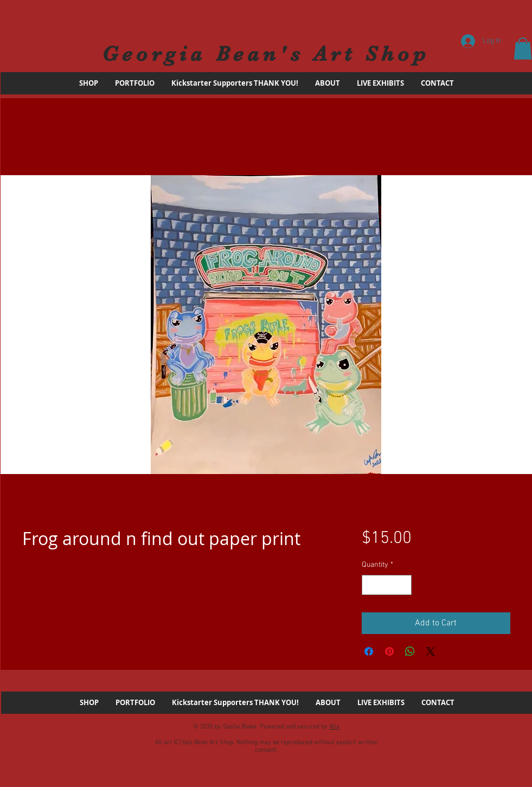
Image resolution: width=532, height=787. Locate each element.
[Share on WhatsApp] (410, 651)
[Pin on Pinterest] (389, 651)
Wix (334, 727)
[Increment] (403, 585)
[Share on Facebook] (369, 651)
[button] (523, 49)
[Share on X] (431, 651)
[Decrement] (370, 585)
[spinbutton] (387, 585)
